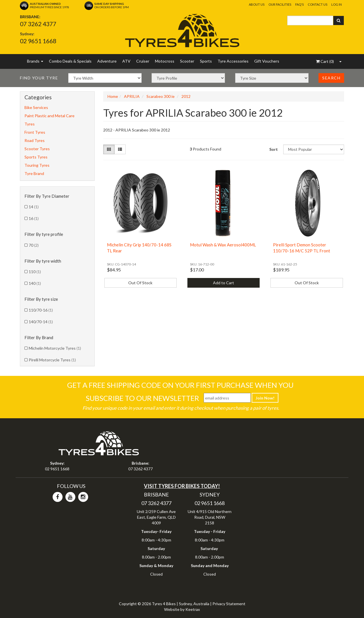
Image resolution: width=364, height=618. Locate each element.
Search (331, 78)
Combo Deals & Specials (70, 61)
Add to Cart (224, 283)
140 (35, 283)
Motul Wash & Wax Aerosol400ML (223, 245)
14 (34, 207)
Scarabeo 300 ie (161, 96)
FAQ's (299, 4)
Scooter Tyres (37, 149)
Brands (35, 61)
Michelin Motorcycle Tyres (55, 348)
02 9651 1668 (38, 41)
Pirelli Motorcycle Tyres (52, 360)
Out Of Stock (140, 283)
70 (34, 245)
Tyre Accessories (233, 61)
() (325, 61)
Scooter (187, 61)
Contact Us (318, 4)
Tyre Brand (34, 173)
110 (35, 272)
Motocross (165, 61)
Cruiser (143, 61)
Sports (206, 61)
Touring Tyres (37, 165)
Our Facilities (280, 4)
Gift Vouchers (267, 61)
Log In (337, 4)
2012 (186, 96)
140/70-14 (41, 322)
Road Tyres (35, 140)
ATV (126, 61)
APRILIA (132, 96)
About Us (257, 4)
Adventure (107, 61)
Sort (274, 149)
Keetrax (193, 609)
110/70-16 (41, 310)
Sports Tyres (36, 157)
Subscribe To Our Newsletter (142, 398)
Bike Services (36, 107)
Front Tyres (35, 132)
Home (113, 96)
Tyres (30, 124)
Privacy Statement (229, 604)
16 (34, 218)
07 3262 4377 (38, 24)
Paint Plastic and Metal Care (49, 116)
